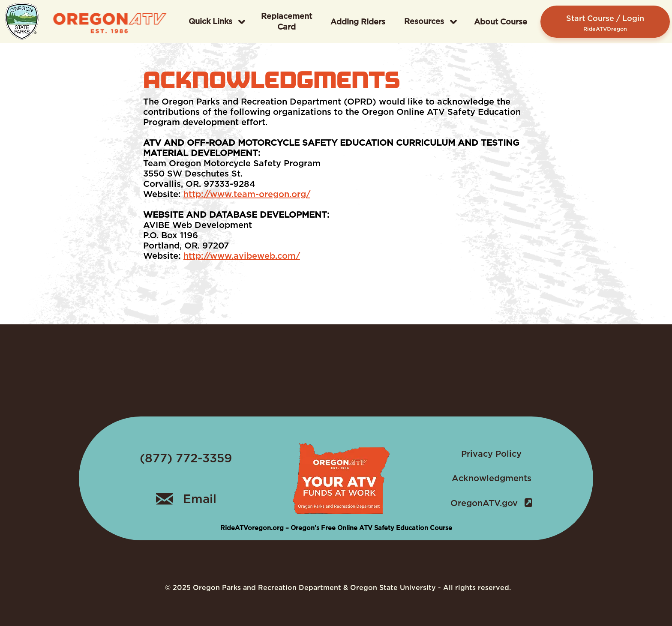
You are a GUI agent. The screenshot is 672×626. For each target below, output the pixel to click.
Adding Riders (358, 22)
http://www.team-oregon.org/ (247, 194)
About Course (501, 22)
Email (186, 499)
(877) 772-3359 (186, 458)
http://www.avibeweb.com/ (242, 256)
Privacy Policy (491, 454)
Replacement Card (286, 21)
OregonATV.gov (491, 503)
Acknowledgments (492, 478)
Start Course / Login (605, 23)
